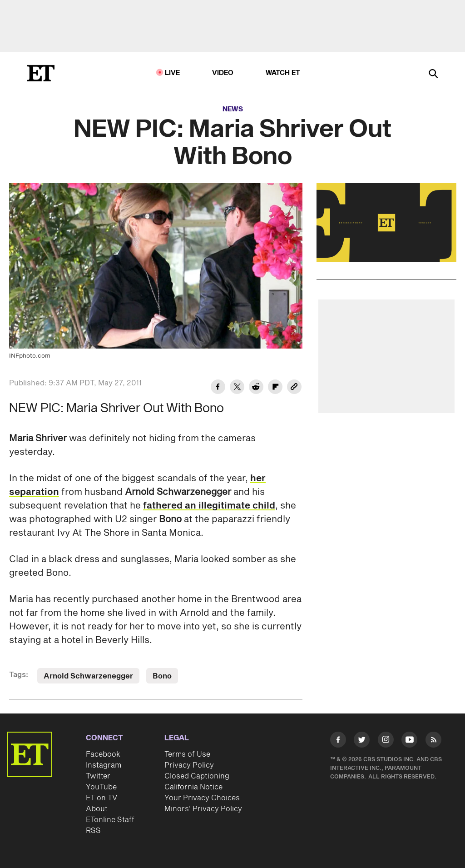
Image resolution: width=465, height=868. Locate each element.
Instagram (104, 765)
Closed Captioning (197, 776)
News (233, 109)
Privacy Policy (189, 765)
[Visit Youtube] (409, 741)
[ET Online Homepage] (41, 73)
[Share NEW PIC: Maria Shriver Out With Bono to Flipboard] (275, 388)
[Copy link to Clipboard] (294, 388)
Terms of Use (187, 754)
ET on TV (101, 798)
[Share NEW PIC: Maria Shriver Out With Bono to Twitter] (237, 388)
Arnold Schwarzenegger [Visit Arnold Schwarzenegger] (88, 676)
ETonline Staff (110, 820)
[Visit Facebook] (338, 741)
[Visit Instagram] (386, 741)
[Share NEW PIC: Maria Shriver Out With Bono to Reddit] (256, 388)
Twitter (98, 776)
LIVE (173, 73)
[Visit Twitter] (362, 741)
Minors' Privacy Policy (203, 809)
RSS (93, 831)
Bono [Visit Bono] (162, 676)
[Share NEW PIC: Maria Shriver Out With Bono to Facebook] (218, 388)
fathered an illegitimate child (209, 506)
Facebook (103, 754)
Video (223, 73)
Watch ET (283, 73)
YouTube (101, 787)
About (97, 809)
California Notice (193, 787)
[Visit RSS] (433, 741)
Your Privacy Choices (202, 798)
